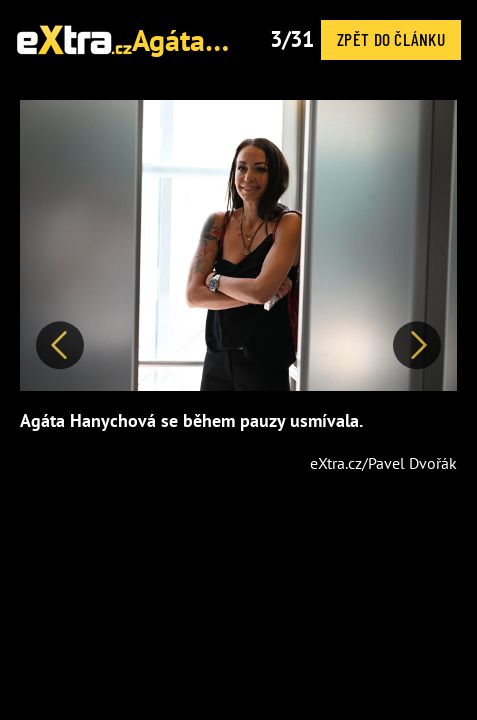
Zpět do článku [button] (391, 39)
